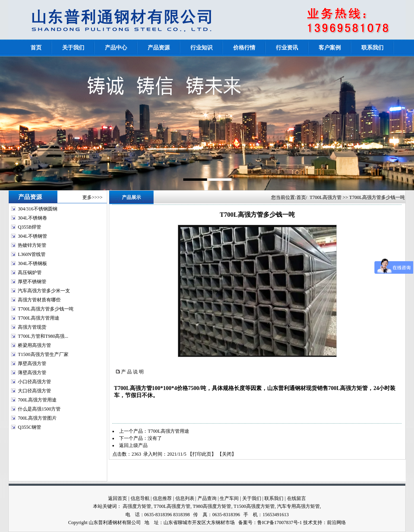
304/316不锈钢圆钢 (37, 209)
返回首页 (118, 498)
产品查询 (207, 498)
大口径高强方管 (34, 391)
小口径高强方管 (34, 382)
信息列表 (185, 498)
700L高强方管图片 (37, 418)
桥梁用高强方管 (34, 345)
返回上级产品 (133, 445)
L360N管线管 (32, 254)
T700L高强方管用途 (39, 318)
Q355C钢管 (29, 427)
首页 (301, 197)
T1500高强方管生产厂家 (43, 354)
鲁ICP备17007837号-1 (280, 523)
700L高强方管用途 (37, 400)
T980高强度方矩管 (212, 506)
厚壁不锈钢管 (32, 282)
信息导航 (140, 498)
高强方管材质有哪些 (39, 300)
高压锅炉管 (30, 273)
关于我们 (252, 498)
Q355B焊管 (29, 227)
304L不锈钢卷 (32, 218)
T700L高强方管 (326, 197)
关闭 (227, 454)
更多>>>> (92, 197)
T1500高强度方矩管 (254, 506)
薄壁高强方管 (32, 373)
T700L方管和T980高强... (43, 336)
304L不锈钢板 (32, 263)
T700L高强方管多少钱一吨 (46, 309)
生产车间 (229, 498)
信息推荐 (162, 498)
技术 (308, 523)
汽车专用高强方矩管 (298, 506)
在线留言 (296, 498)
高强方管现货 (32, 327)
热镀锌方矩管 (32, 245)
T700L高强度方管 (172, 506)
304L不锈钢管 (32, 236)
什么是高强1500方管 (39, 409)
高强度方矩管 (137, 506)
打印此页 (202, 454)
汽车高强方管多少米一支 (44, 291)
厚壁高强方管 (32, 364)
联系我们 (274, 498)
